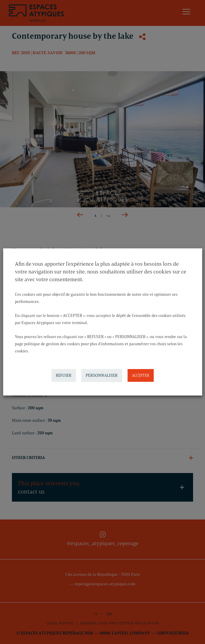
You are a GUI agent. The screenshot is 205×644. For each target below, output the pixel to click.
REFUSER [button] (64, 375)
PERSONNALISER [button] (102, 375)
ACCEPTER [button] (141, 375)
